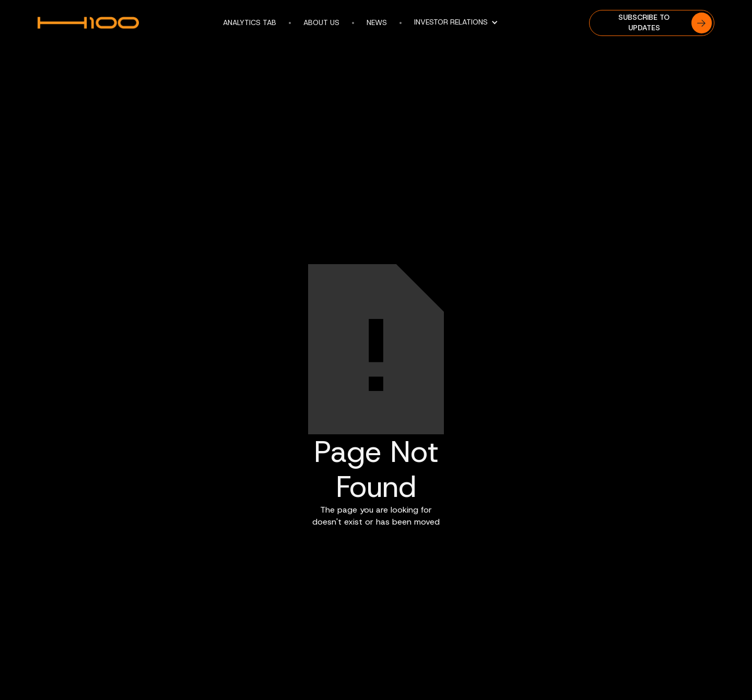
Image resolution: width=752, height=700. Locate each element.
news (377, 22)
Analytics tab (250, 22)
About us (321, 22)
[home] (94, 23)
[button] (461, 22)
